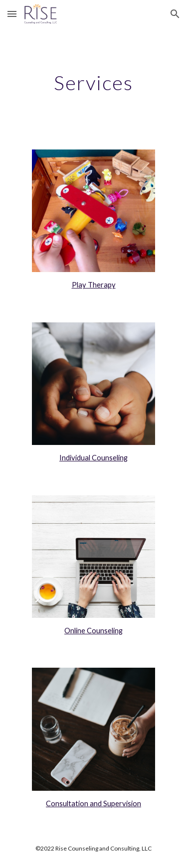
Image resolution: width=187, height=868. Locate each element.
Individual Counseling (93, 458)
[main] (94, 83)
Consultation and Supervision (93, 803)
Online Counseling (93, 631)
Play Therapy (94, 285)
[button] (12, 14)
